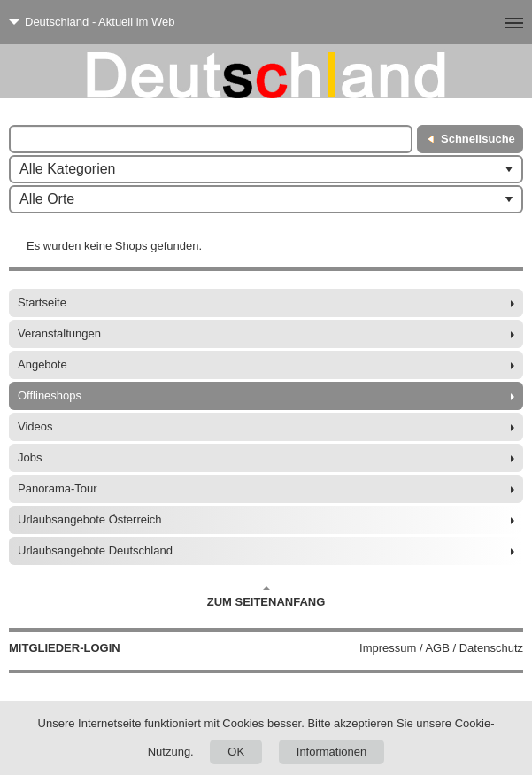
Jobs (30, 457)
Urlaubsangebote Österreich (90, 519)
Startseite (42, 302)
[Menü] (486, 22)
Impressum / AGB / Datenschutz (441, 648)
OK (236, 752)
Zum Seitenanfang (266, 597)
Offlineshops (50, 395)
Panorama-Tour (58, 488)
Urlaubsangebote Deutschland (95, 550)
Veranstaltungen (59, 333)
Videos (35, 426)
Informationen (332, 752)
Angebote (42, 364)
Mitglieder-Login (65, 648)
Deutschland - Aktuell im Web (100, 22)
